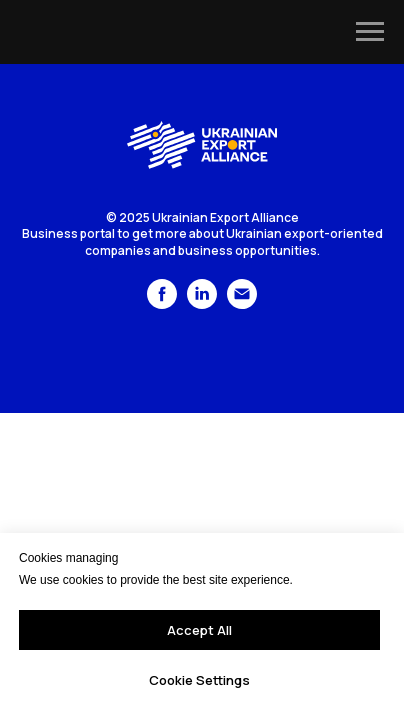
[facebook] (162, 303)
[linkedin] (202, 303)
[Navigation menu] (370, 32)
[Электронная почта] (242, 303)
